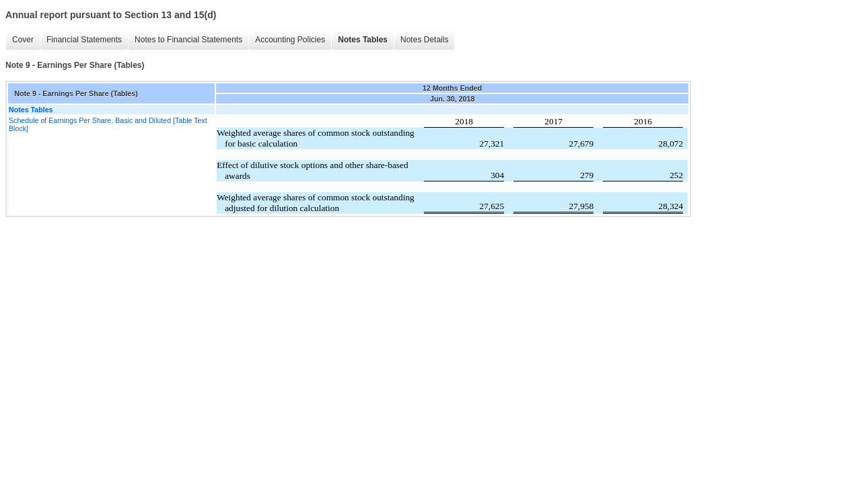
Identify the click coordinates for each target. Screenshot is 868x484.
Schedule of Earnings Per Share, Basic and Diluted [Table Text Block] (108, 124)
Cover (23, 40)
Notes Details (424, 40)
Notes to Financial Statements (188, 40)
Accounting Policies (290, 40)
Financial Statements (84, 40)
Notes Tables (363, 40)
